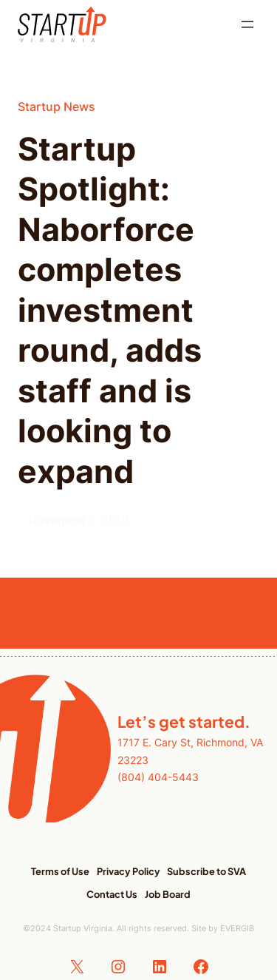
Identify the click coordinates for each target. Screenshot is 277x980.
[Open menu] (247, 24)
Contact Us (112, 894)
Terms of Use (60, 871)
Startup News (57, 107)
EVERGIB (237, 928)
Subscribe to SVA (206, 871)
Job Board (168, 894)
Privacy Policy (129, 871)
